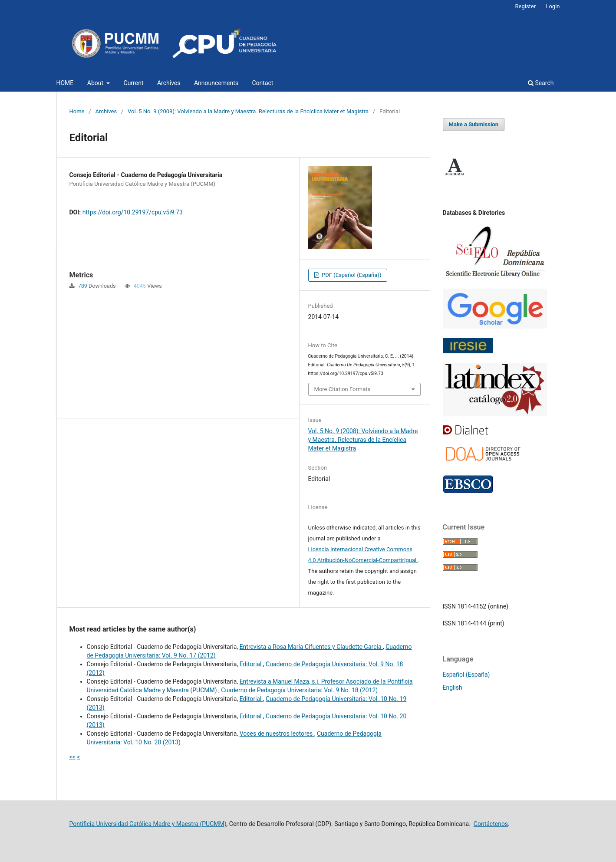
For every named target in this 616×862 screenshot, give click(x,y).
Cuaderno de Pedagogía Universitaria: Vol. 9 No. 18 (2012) (299, 690)
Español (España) (466, 674)
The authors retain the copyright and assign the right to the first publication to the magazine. (362, 582)
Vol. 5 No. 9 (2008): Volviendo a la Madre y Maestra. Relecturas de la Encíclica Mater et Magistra (248, 111)
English (453, 688)
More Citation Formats (343, 389)
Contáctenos (491, 824)
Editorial (251, 664)
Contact (263, 83)
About (96, 83)
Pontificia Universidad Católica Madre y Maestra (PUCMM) (148, 824)
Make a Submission (474, 124)
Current (134, 83)
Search (541, 83)
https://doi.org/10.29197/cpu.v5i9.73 (133, 212)
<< (72, 757)
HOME (65, 83)
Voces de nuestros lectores (277, 734)
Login (553, 6)
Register (526, 6)
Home (77, 111)
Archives (169, 83)
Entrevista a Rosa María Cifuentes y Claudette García (311, 647)
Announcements (216, 83)
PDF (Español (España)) (351, 275)
